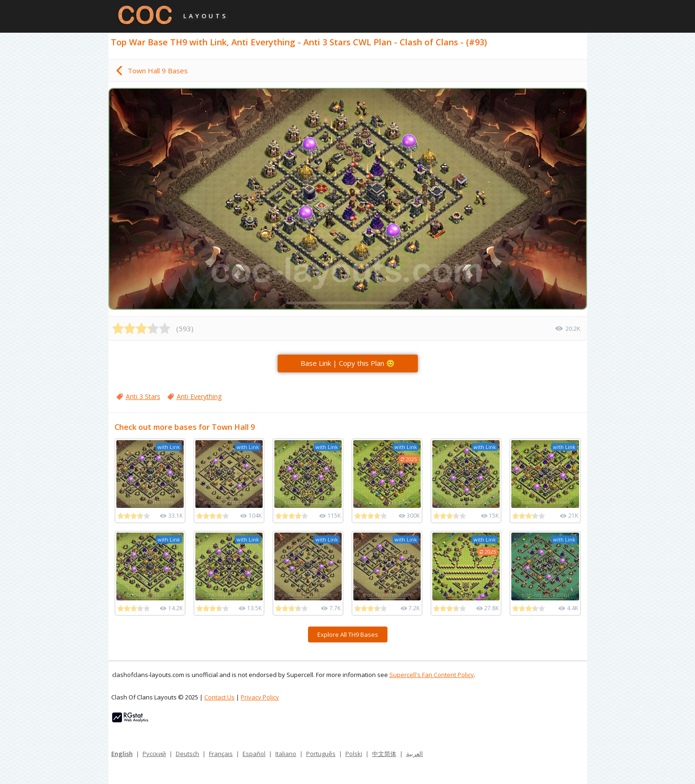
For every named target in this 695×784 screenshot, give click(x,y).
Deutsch (187, 754)
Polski (354, 754)
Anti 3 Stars (143, 396)
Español (254, 754)
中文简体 (384, 754)
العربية (415, 754)
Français (221, 754)
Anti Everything (199, 396)
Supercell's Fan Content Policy (432, 675)
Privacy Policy (260, 697)
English (122, 754)
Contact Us (219, 697)
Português (321, 754)
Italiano (286, 754)
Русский (154, 754)
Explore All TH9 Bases (348, 634)
